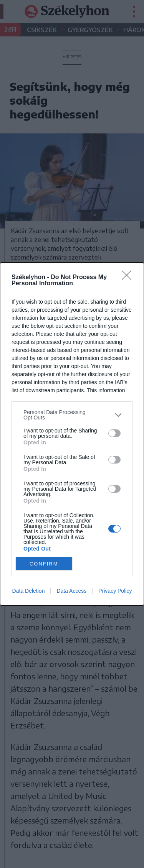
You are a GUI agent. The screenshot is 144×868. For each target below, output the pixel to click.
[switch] (114, 433)
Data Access (71, 591)
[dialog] (72, 434)
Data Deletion (29, 591)
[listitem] (72, 415)
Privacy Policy (115, 591)
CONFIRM (44, 564)
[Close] (129, 278)
